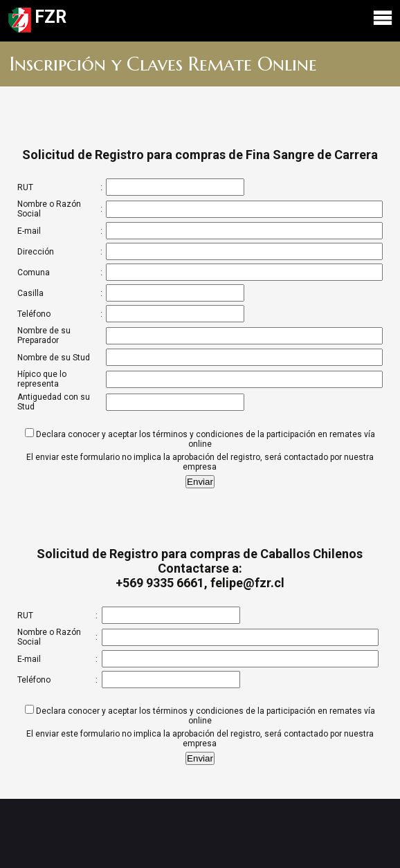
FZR (200, 21)
